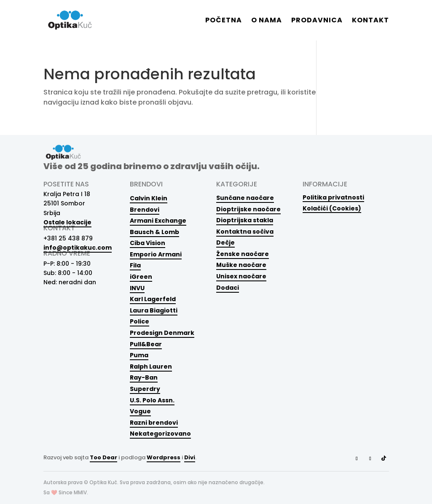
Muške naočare (241, 265)
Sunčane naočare (245, 198)
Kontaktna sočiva (245, 232)
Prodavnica (317, 21)
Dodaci (228, 288)
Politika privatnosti (333, 197)
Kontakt (370, 21)
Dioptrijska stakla (245, 220)
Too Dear (103, 457)
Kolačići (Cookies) (332, 208)
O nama (267, 21)
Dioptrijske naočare (248, 209)
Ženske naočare (243, 254)
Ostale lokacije (67, 222)
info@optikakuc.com (78, 248)
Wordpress (164, 457)
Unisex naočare (241, 276)
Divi (190, 457)
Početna (224, 21)
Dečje (225, 243)
